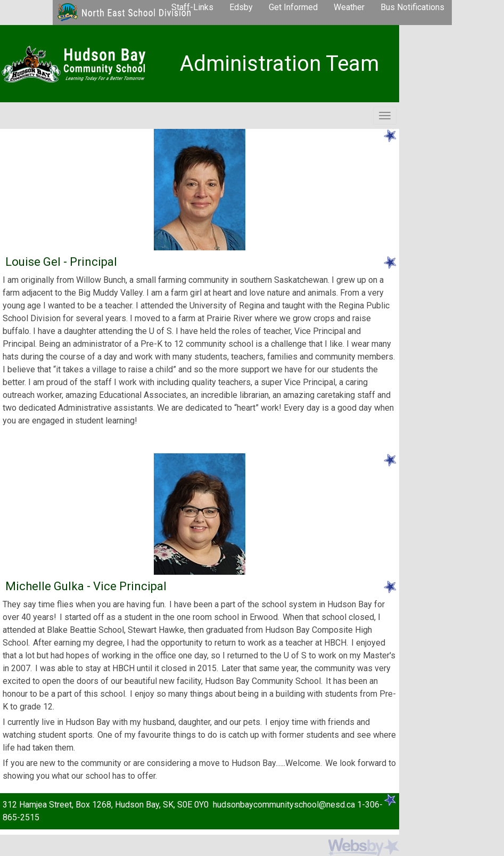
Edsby (241, 7)
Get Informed (293, 7)
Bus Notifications (412, 7)
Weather (349, 7)
